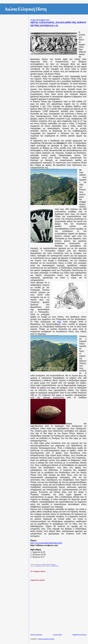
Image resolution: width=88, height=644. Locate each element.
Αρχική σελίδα (57, 635)
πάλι (59, 322)
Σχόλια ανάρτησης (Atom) (46, 639)
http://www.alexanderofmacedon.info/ (46, 543)
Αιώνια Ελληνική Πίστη (25, 9)
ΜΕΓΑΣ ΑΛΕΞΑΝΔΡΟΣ (52, 566)
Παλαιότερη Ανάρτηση (79, 635)
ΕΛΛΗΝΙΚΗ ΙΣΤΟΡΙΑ (40, 566)
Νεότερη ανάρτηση (36, 635)
